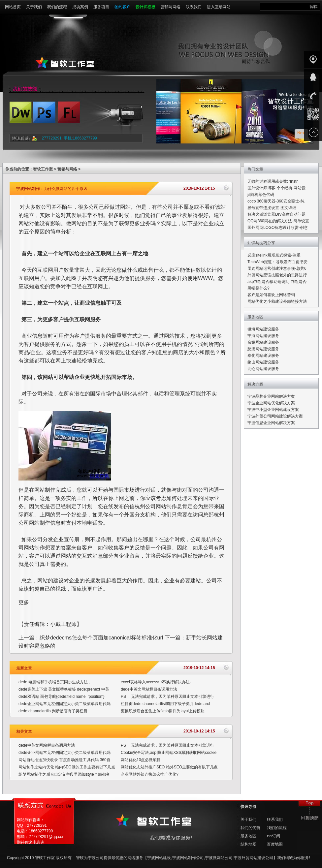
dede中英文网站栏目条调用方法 (149, 689)
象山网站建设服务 (263, 362)
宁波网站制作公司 (188, 858)
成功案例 (80, 7)
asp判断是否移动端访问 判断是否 (277, 282)
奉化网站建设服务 (263, 356)
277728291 (52, 138)
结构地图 (248, 844)
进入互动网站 (219, 7)
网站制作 (45, 490)
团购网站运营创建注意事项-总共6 (277, 268)
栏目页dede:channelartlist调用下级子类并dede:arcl (165, 704)
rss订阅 (274, 836)
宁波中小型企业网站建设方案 (273, 410)
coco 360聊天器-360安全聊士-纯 (276, 201)
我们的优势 (250, 828)
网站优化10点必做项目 (141, 760)
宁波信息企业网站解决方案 (271, 423)
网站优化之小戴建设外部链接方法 (277, 301)
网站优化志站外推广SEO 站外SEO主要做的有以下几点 (169, 767)
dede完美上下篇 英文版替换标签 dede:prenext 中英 (64, 689)
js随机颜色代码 (261, 195)
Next (301, 133)
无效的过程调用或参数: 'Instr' (273, 181)
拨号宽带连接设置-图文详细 (272, 208)
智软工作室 (43, 169)
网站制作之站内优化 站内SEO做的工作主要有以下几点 (67, 767)
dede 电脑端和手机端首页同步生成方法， (55, 682)
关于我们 (34, 7)
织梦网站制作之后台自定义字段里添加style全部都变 (64, 774)
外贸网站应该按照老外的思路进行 (277, 275)
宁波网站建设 (159, 858)
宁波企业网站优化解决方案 (271, 403)
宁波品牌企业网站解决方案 (271, 396)
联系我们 (194, 7)
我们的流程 (57, 7)
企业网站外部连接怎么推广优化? (150, 774)
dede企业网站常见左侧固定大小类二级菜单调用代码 (64, 704)
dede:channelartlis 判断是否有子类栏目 (53, 711)
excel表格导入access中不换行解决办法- (156, 682)
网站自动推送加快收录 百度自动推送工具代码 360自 (64, 760)
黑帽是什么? (258, 288)
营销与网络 (171, 7)
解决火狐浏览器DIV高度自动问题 (276, 214)
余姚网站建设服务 (263, 342)
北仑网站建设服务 (263, 369)
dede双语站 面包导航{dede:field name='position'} (61, 697)
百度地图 (275, 844)
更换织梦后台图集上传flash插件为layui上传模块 (163, 711)
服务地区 (248, 836)
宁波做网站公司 (219, 858)
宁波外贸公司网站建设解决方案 (275, 416)
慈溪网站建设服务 (263, 349)
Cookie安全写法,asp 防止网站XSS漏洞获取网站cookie (169, 753)
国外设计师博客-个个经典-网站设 (276, 188)
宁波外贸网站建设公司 (253, 858)
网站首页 (13, 7)
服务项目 (101, 7)
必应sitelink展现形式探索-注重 (274, 255)
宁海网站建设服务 (263, 336)
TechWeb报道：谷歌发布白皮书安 (277, 262)
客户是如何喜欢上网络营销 (271, 295)
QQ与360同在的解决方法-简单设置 (278, 221)
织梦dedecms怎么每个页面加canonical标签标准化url (101, 638)
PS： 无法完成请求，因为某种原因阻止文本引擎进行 (167, 697)
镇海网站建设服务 (263, 329)
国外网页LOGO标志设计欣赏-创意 (278, 228)
